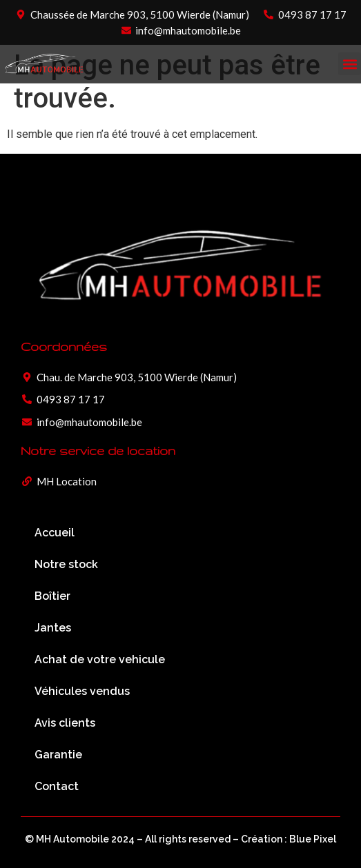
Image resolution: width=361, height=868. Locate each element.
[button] (350, 64)
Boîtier (52, 596)
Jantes (53, 628)
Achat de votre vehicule (100, 659)
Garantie (58, 755)
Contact (57, 786)
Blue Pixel (313, 839)
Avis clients (65, 723)
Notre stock (66, 564)
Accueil (55, 533)
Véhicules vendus (82, 691)
